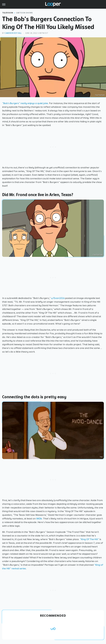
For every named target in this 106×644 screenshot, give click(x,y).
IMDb (39, 519)
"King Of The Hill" (89, 539)
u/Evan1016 (58, 298)
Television (8, 13)
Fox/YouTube (100, 95)
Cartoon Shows (24, 13)
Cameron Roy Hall (13, 33)
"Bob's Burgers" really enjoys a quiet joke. (25, 103)
